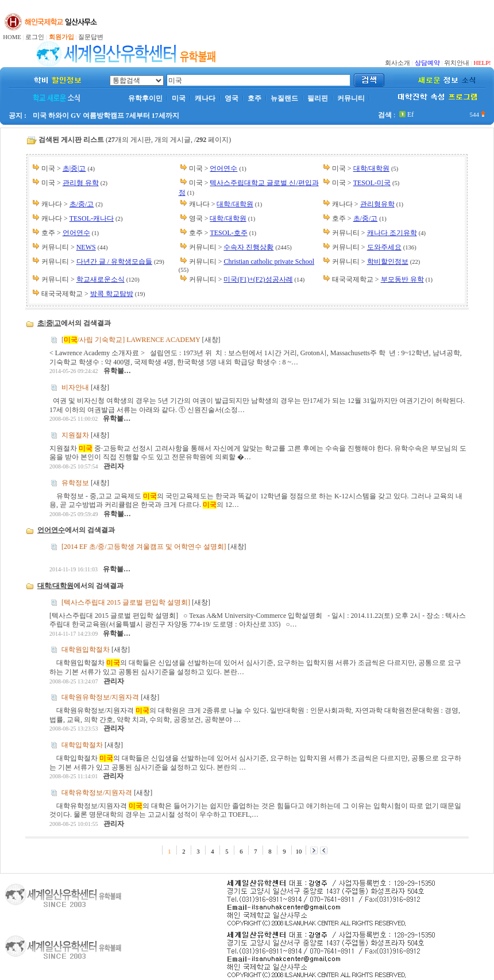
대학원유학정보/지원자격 (100, 697)
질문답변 (91, 37)
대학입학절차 (82, 745)
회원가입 (61, 37)
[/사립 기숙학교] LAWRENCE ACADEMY (131, 340)
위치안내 (457, 63)
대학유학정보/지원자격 (97, 792)
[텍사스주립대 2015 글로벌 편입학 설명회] (126, 602)
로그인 (35, 37)
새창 (211, 340)
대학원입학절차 (86, 650)
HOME (12, 37)
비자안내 (75, 387)
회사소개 (397, 63)
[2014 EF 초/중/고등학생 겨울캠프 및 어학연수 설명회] (144, 547)
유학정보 (75, 482)
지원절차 (75, 435)
